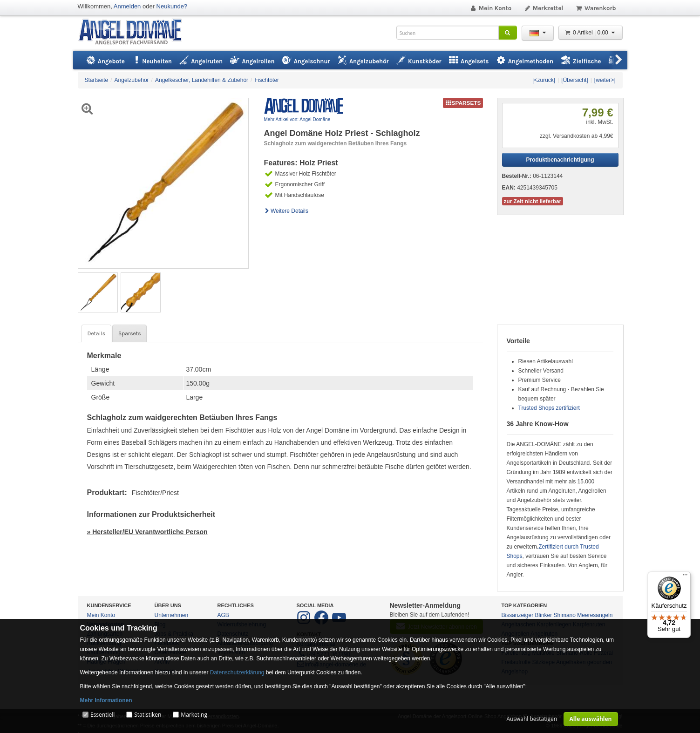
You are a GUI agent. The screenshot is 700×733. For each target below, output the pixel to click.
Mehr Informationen (106, 700)
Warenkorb (595, 8)
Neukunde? (172, 6)
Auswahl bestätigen (532, 719)
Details (96, 333)
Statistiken (148, 715)
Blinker (544, 615)
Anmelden (127, 6)
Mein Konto (490, 8)
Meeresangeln (595, 615)
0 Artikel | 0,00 (591, 33)
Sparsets (130, 333)
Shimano (565, 615)
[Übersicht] (574, 80)
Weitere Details (286, 211)
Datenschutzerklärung (237, 672)
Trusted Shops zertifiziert (549, 408)
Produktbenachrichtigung (560, 160)
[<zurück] (544, 80)
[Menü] (685, 577)
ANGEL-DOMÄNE (135, 32)
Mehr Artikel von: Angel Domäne (297, 119)
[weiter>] (605, 80)
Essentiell (102, 715)
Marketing (194, 715)
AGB (223, 615)
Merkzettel (543, 8)
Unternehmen (172, 615)
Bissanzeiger (518, 615)
